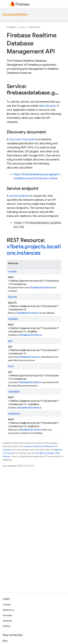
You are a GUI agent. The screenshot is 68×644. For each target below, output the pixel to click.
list (11, 366)
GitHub (6, 626)
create (12, 271)
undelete (14, 414)
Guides (7, 605)
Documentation (15, 15)
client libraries (47, 106)
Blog (5, 641)
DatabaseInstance (42, 287)
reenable (14, 392)
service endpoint (20, 196)
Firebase (11, 27)
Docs (22, 27)
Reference (35, 27)
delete (12, 297)
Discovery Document (22, 139)
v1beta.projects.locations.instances (34, 250)
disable (13, 319)
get (10, 341)
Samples (7, 615)
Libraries (7, 621)
